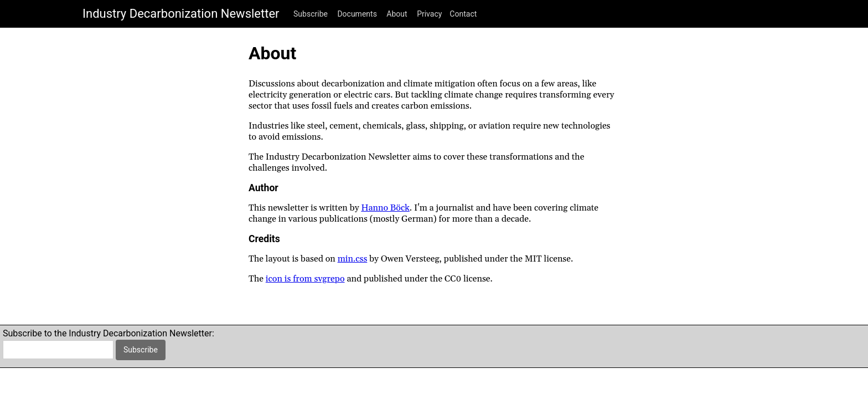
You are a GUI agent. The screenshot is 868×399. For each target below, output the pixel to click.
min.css (353, 259)
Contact (463, 14)
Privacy (429, 14)
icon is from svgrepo (305, 279)
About (397, 14)
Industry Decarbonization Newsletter (181, 14)
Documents (357, 14)
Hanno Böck (385, 208)
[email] (58, 350)
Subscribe (311, 14)
